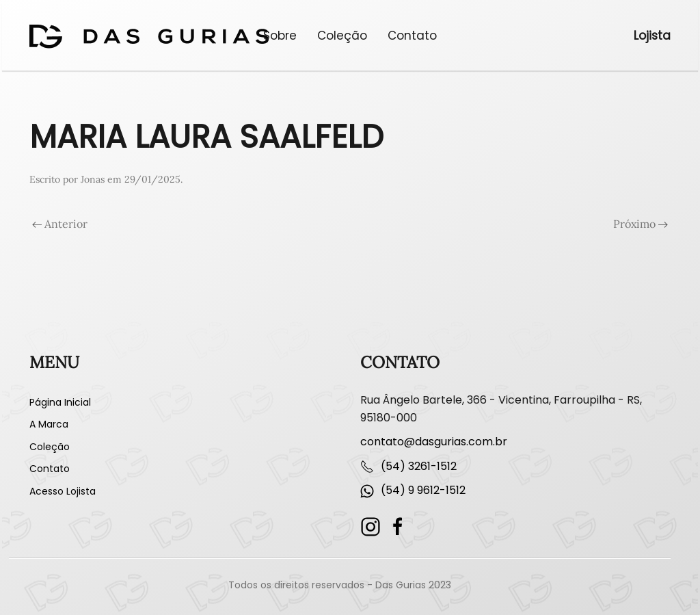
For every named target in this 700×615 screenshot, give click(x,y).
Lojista (652, 36)
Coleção (342, 36)
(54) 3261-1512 (419, 466)
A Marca (49, 424)
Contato (412, 36)
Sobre (280, 36)
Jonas (93, 179)
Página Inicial (60, 402)
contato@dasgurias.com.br (434, 442)
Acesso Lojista (63, 491)
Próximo (641, 224)
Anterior (60, 224)
